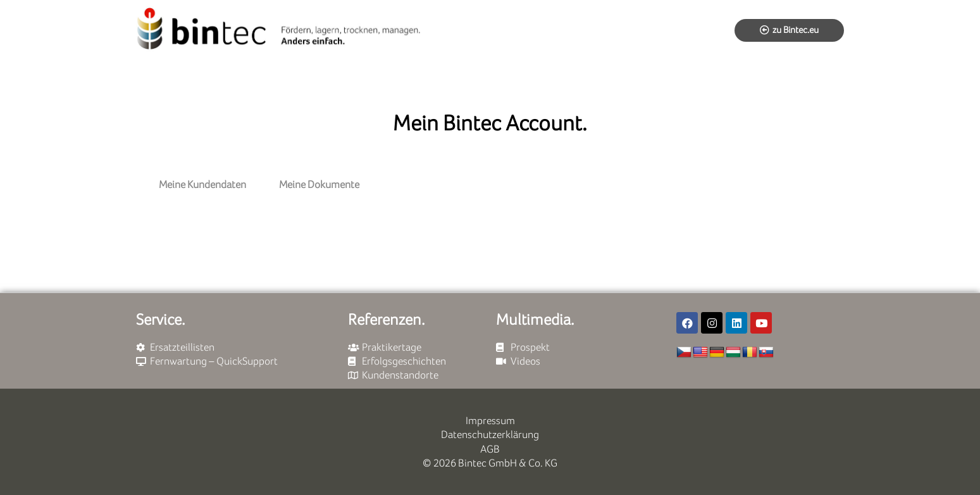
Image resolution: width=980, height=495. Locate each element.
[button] (789, 30)
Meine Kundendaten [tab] (202, 185)
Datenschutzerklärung (490, 435)
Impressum (490, 421)
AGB (490, 449)
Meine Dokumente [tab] (319, 185)
